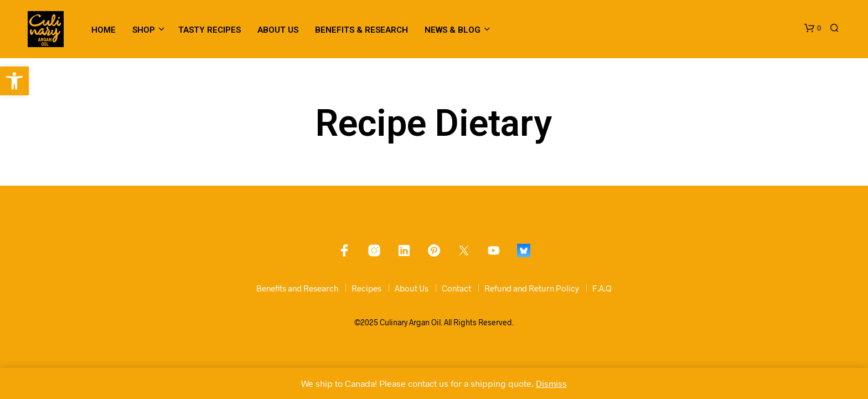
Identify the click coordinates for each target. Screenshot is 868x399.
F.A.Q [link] (602, 288)
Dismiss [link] (551, 383)
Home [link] (104, 30)
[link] (14, 81)
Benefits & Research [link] (361, 30)
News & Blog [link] (453, 30)
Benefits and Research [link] (297, 288)
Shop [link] (144, 30)
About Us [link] (278, 30)
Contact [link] (456, 288)
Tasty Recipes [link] (210, 30)
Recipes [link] (366, 288)
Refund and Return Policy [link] (532, 288)
